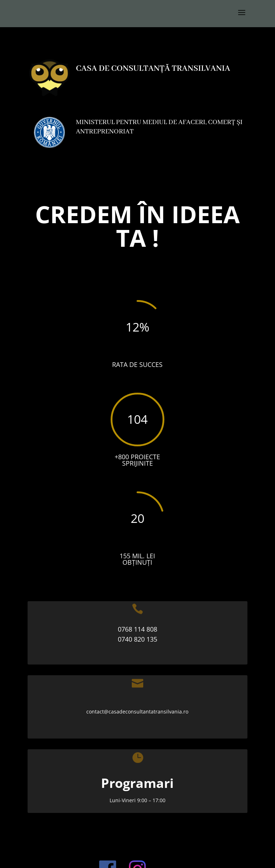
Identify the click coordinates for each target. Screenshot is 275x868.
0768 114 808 (137, 629)
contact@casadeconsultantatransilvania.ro (137, 712)
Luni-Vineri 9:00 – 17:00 (137, 800)
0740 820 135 (137, 639)
